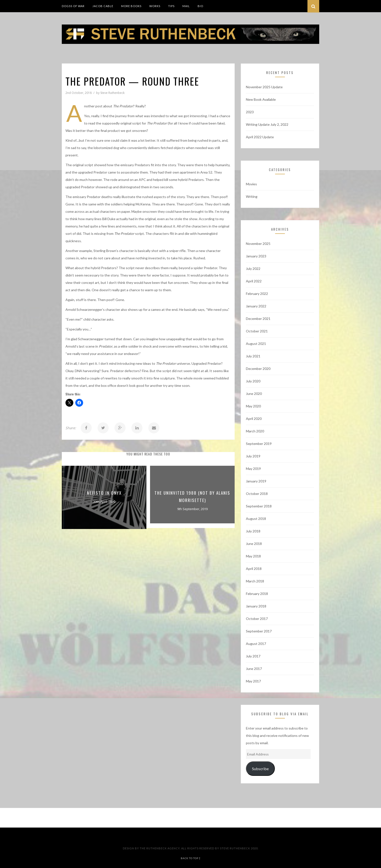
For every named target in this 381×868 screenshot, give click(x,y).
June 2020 (254, 394)
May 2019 (253, 469)
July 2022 (253, 269)
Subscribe (260, 769)
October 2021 (257, 331)
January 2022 (256, 306)
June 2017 (254, 669)
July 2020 (253, 381)
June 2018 (254, 544)
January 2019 (256, 481)
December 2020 (258, 369)
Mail (186, 6)
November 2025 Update (264, 87)
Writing (252, 196)
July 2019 (253, 456)
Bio (200, 6)
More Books (131, 6)
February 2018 (257, 594)
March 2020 (255, 431)
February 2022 (257, 294)
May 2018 (253, 556)
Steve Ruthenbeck (112, 93)
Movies (251, 184)
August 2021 (256, 344)
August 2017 (256, 644)
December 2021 (258, 319)
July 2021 (253, 356)
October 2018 (257, 494)
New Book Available (261, 99)
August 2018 (256, 519)
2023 (250, 112)
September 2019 (259, 444)
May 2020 (253, 406)
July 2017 (253, 656)
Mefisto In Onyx (104, 493)
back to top (190, 858)
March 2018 (255, 581)
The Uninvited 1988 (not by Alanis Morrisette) (192, 497)
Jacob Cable (103, 6)
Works (155, 6)
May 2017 (253, 681)
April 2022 (254, 281)
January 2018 (256, 606)
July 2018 (253, 531)
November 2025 (258, 244)
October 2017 (257, 619)
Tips (171, 6)
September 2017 (259, 631)
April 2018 (254, 569)
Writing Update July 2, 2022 (267, 124)
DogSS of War (73, 6)
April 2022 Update (260, 137)
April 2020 (254, 419)
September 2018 (259, 506)
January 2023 (256, 256)
